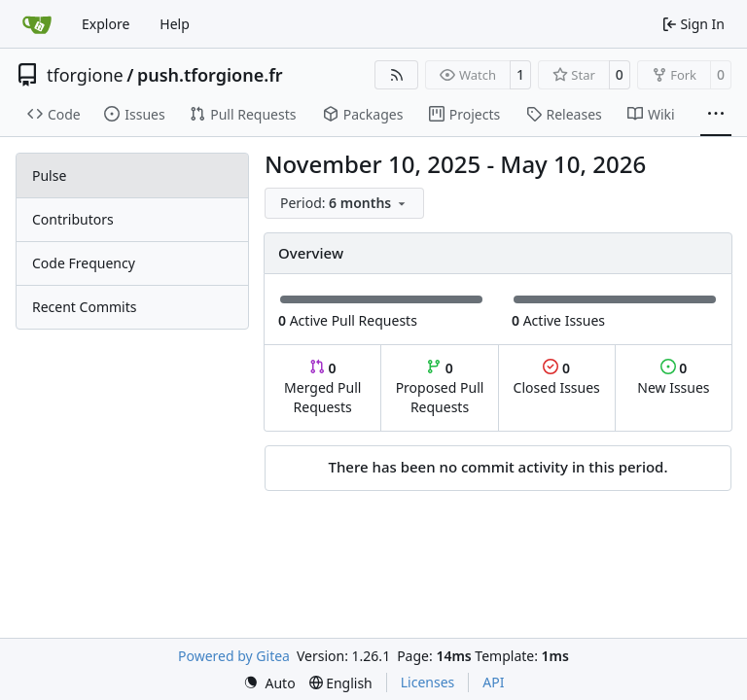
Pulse (49, 175)
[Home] (37, 24)
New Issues (673, 378)
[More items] (716, 115)
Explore (106, 24)
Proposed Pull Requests (440, 387)
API (493, 682)
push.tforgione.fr (210, 75)
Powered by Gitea (234, 656)
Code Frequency (84, 263)
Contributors (73, 219)
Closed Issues (557, 378)
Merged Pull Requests (322, 387)
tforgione (85, 75)
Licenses (428, 682)
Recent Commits (84, 307)
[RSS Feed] (397, 75)
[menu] (344, 203)
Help (175, 24)
